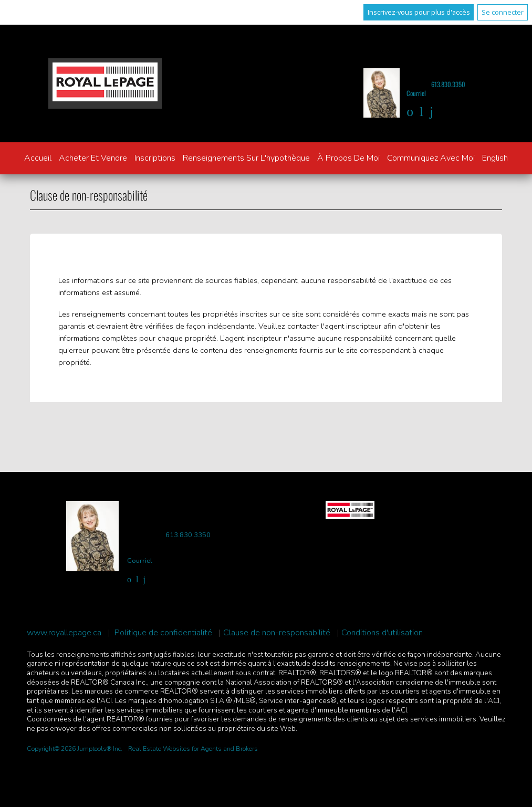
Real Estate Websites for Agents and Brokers (193, 749)
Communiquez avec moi (431, 158)
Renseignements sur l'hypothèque (246, 158)
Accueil (38, 158)
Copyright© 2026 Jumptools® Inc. (75, 749)
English (495, 158)
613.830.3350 (448, 84)
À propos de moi (348, 158)
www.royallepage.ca (64, 633)
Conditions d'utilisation (382, 633)
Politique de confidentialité (163, 633)
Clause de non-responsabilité (277, 633)
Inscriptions (155, 158)
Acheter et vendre (93, 158)
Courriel (416, 93)
